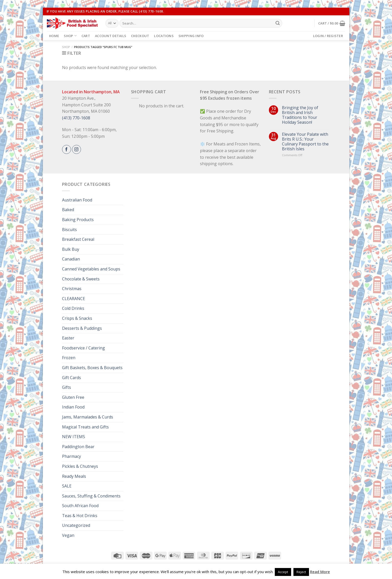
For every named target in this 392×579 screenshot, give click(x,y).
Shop (70, 36)
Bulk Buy (71, 249)
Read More (320, 572)
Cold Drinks (73, 308)
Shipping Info (191, 36)
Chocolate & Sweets (81, 279)
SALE (67, 486)
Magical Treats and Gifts (85, 427)
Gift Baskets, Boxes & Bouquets (92, 368)
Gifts (67, 387)
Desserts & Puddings (82, 328)
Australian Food (77, 200)
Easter (68, 338)
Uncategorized (76, 525)
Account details (111, 36)
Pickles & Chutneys (80, 466)
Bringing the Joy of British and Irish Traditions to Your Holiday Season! (300, 115)
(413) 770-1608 (76, 118)
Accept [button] (283, 572)
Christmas (72, 289)
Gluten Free (73, 397)
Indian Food (73, 407)
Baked (68, 210)
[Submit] (278, 23)
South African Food (80, 506)
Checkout (140, 36)
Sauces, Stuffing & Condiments (91, 496)
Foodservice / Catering (84, 348)
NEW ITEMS (74, 437)
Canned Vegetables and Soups (91, 269)
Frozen (69, 358)
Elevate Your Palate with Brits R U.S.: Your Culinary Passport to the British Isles (305, 142)
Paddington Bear (78, 447)
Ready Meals (74, 476)
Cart (86, 36)
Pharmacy (72, 456)
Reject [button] (301, 572)
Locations (164, 36)
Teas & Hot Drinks (80, 516)
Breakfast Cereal (78, 239)
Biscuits (69, 230)
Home (54, 36)
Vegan (68, 535)
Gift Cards (72, 378)
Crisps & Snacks (77, 318)
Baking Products (78, 220)
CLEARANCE (74, 299)
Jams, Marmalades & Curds (88, 417)
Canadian (71, 259)
